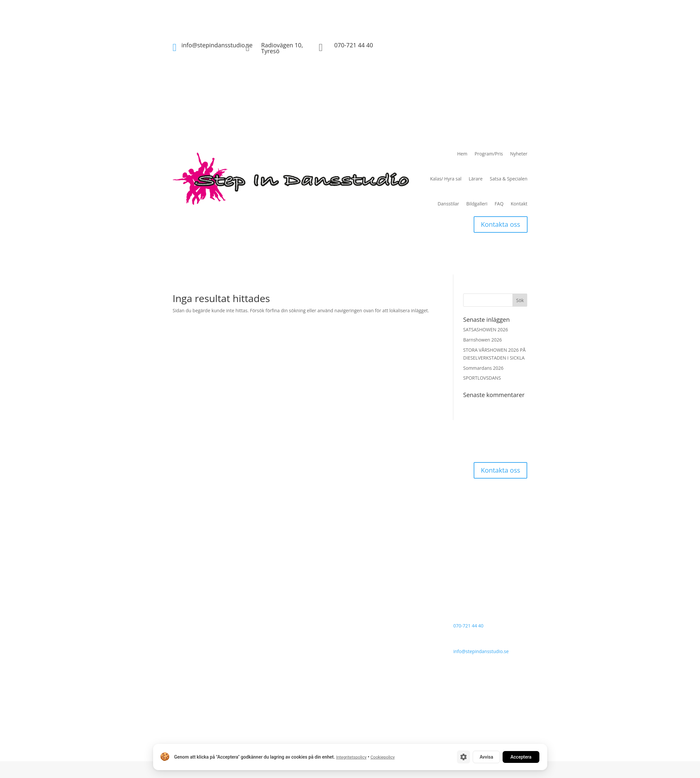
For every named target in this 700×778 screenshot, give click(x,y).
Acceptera (521, 757)
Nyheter (519, 154)
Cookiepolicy (382, 757)
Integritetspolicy (351, 757)
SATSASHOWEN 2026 (486, 330)
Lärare (476, 179)
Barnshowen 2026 (483, 340)
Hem (462, 154)
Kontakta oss (501, 224)
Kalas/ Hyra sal (446, 179)
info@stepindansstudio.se (217, 45)
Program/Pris (489, 154)
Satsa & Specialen (508, 179)
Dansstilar (448, 204)
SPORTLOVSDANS (482, 378)
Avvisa (486, 757)
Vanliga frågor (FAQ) (409, 596)
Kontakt (519, 204)
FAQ (499, 204)
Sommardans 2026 (483, 368)
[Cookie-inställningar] (463, 757)
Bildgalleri (477, 204)
